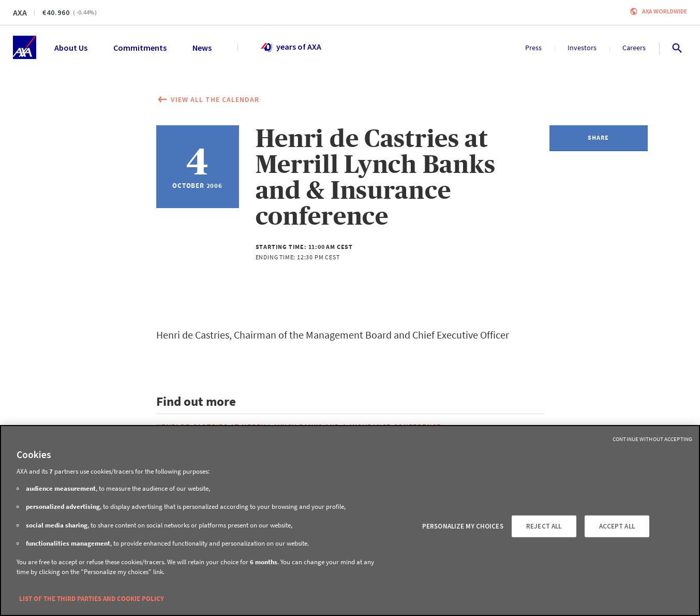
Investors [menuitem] (582, 48)
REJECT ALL (544, 526)
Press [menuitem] (533, 48)
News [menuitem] (202, 48)
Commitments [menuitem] (140, 48)
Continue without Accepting (652, 439)
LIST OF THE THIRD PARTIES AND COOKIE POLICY (92, 599)
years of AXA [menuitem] (291, 48)
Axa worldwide (665, 11)
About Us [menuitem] (71, 48)
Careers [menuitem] (634, 48)
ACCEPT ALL (617, 526)
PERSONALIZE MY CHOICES (463, 526)
